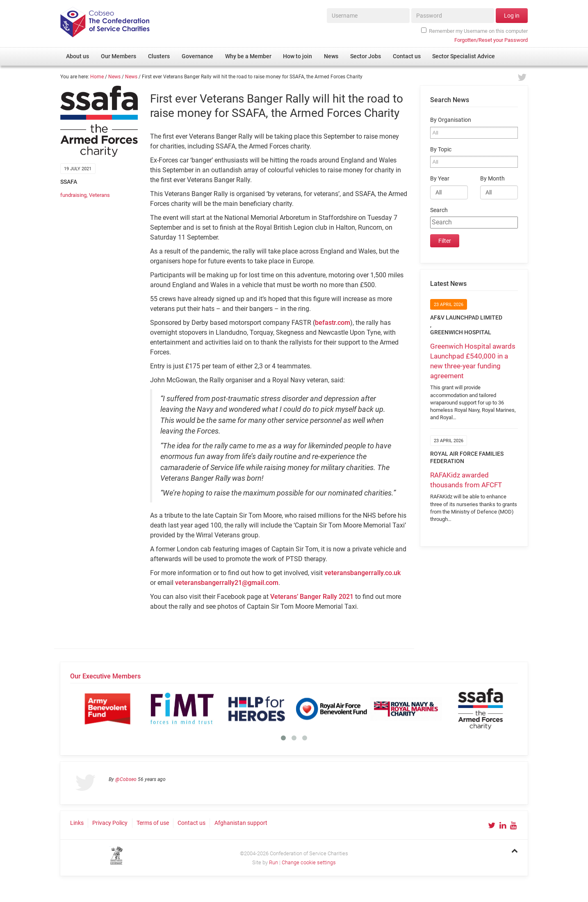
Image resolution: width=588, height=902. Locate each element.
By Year (440, 179)
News (114, 77)
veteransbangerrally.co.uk (362, 573)
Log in (512, 16)
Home (97, 77)
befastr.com (333, 323)
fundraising (73, 195)
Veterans (99, 195)
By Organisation (451, 120)
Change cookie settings (309, 862)
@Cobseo (126, 779)
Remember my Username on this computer (474, 31)
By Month (492, 179)
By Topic (441, 150)
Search (439, 210)
